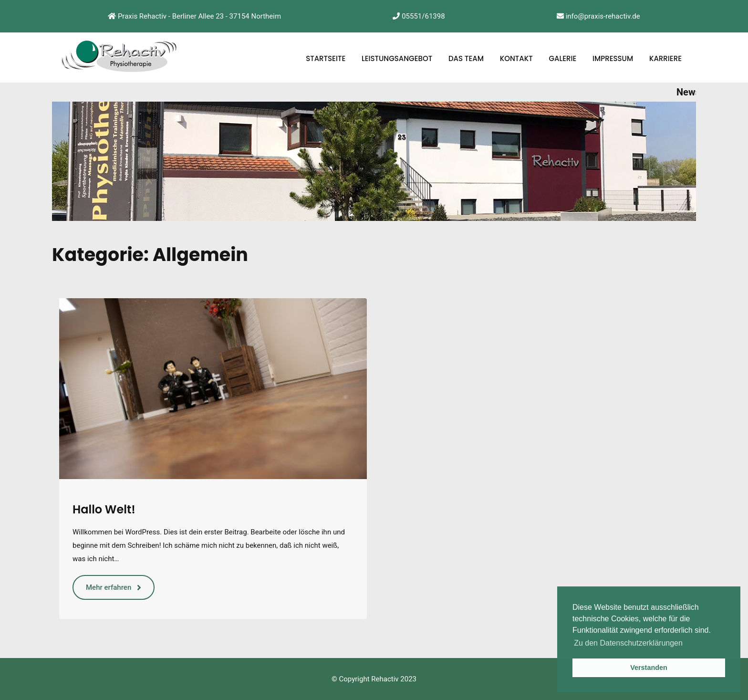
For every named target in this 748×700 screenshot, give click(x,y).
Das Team (466, 58)
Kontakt (516, 58)
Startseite (326, 58)
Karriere (665, 58)
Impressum (613, 58)
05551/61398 (419, 16)
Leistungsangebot (397, 58)
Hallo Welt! (104, 509)
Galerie (562, 58)
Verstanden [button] (649, 668)
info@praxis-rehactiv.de (598, 16)
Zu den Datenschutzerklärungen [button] (628, 643)
